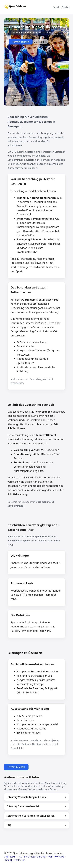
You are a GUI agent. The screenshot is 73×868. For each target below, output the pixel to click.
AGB (50, 857)
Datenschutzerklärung (32, 857)
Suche (66, 7)
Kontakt (59, 857)
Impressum (10, 857)
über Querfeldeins (14, 860)
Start (56, 7)
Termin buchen (21, 42)
